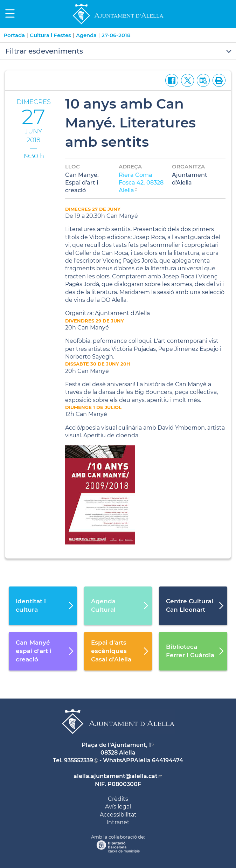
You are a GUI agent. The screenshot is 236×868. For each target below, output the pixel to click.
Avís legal (118, 807)
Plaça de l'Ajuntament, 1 (116, 745)
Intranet (118, 822)
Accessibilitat (118, 815)
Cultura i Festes (50, 35)
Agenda (86, 35)
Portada (14, 35)
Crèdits (118, 799)
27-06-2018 (116, 35)
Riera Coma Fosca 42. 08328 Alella (141, 183)
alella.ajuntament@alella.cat (116, 776)
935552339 (79, 760)
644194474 (168, 760)
